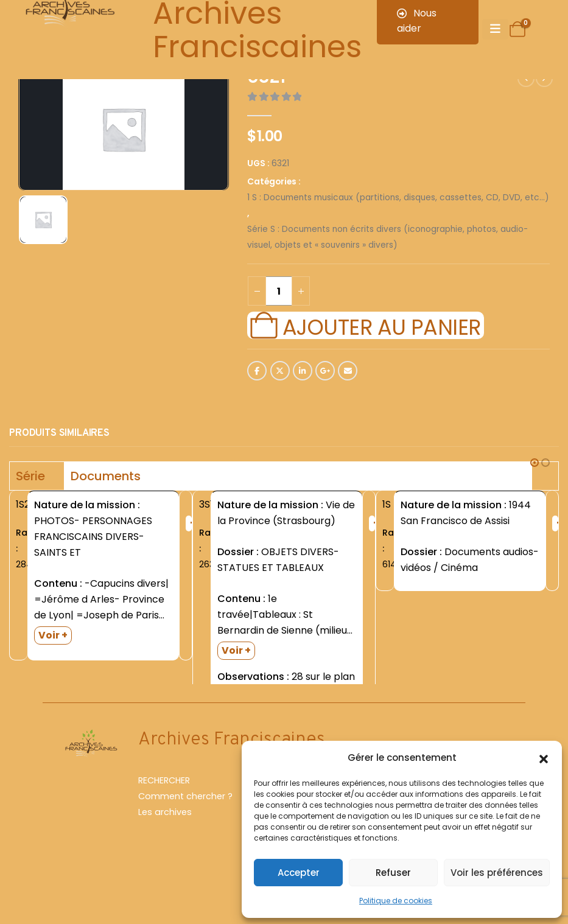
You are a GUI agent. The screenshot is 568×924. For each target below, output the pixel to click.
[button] (544, 758)
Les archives (165, 830)
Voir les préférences (497, 873)
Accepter (299, 873)
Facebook (257, 371)
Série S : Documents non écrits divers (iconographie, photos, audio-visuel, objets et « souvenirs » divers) (387, 237)
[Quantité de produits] (279, 291)
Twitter (280, 371)
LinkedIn (303, 371)
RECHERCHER (164, 798)
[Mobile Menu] (495, 29)
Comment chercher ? (185, 814)
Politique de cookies (396, 901)
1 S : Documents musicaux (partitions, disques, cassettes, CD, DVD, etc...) (398, 198)
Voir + (53, 635)
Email (348, 371)
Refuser (393, 873)
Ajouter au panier (382, 326)
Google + (325, 371)
